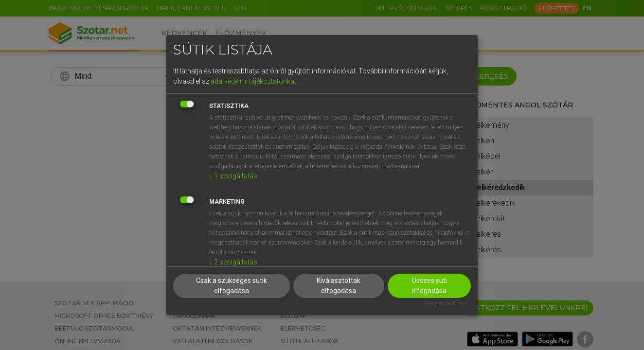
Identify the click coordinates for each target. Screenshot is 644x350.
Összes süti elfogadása (429, 286)
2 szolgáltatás (233, 262)
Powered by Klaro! (446, 304)
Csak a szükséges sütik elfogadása (232, 286)
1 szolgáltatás (233, 176)
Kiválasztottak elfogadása (339, 286)
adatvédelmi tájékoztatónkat (253, 81)
